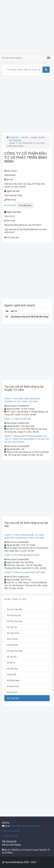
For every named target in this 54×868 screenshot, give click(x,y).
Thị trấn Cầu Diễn (15, 609)
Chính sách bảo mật (11, 831)
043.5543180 (10, 205)
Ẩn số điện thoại (25, 205)
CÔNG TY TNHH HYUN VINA (18, 419)
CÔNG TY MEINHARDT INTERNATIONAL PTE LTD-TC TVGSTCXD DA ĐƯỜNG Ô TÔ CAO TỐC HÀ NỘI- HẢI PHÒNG (27, 439)
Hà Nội (25, 137)
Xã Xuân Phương (14, 651)
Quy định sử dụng (10, 836)
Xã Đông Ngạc (13, 680)
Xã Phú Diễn (12, 645)
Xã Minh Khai (13, 686)
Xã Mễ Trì (11, 663)
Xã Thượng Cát (14, 615)
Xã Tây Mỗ (12, 657)
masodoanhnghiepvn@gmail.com (26, 826)
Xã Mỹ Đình (12, 692)
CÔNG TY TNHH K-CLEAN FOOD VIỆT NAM (25, 572)
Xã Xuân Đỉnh (13, 633)
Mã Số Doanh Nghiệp (12, 58)
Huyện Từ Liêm (38, 137)
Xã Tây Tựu (12, 627)
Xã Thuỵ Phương (14, 621)
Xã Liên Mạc (12, 669)
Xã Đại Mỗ (11, 675)
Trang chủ (12, 137)
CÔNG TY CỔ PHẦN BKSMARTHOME (22, 555)
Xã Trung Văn (15, 140)
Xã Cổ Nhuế (12, 639)
